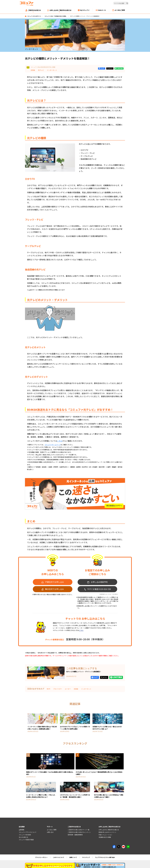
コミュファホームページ (53, 445)
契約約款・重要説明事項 (75, 835)
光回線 (33, 70)
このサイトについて (59, 857)
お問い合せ (50, 832)
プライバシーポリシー (41, 857)
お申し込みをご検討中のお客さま (109, 830)
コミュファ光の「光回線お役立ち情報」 (56, 16)
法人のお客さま (23, 837)
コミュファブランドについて (28, 832)
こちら (60, 441)
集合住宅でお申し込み (54, 589)
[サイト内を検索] (121, 3)
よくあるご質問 (52, 830)
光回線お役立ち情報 (105, 837)
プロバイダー (58, 689)
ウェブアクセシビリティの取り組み (105, 857)
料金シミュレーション (105, 835)
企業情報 (21, 830)
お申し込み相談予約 (99, 582)
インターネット (52, 70)
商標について (73, 857)
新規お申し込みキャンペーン (107, 832)
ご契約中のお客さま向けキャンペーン (79, 832)
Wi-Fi (48, 689)
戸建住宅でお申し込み (54, 582)
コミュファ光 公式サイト (34, 16)
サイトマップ (86, 857)
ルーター (68, 689)
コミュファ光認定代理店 (26, 840)
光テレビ (41, 70)
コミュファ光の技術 (25, 835)
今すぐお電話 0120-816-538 (99, 589)
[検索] (127, 3)
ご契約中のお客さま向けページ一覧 (79, 830)
